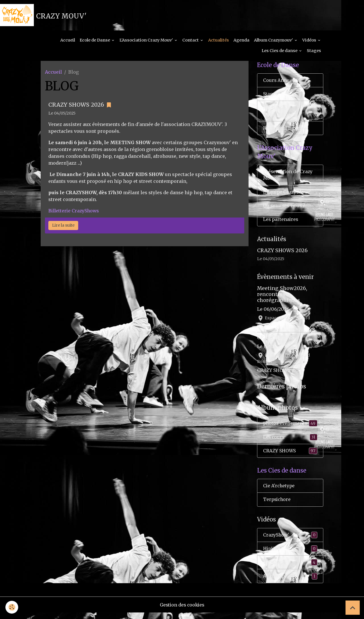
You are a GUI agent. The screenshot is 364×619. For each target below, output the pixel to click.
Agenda (241, 42)
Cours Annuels (280, 82)
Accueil (68, 42)
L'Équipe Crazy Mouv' (288, 196)
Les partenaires (281, 223)
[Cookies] (12, 607)
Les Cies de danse (280, 52)
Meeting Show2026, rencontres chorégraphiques (282, 299)
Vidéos (310, 42)
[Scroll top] (353, 608)
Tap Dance (290, 568)
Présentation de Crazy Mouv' (288, 178)
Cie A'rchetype (279, 491)
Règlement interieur (286, 131)
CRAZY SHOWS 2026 (76, 106)
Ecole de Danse (95, 42)
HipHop (290, 554)
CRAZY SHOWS (276, 341)
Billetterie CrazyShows (75, 212)
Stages (314, 52)
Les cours (290, 441)
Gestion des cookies (182, 611)
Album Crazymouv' (274, 42)
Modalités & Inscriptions (278, 113)
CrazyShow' (290, 540)
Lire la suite (63, 227)
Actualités (219, 42)
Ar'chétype (290, 582)
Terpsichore (278, 505)
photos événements (290, 427)
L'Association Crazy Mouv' (147, 42)
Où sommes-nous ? (285, 210)
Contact (191, 42)
